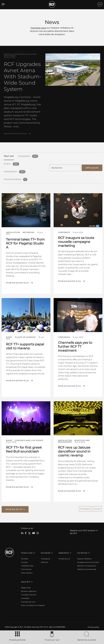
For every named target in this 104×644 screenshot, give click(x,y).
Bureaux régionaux (29, 591)
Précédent (85, 508)
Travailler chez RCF (29, 594)
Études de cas (64, 558)
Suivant (97, 508)
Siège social (26, 587)
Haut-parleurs (27, 572)
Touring (24, 562)
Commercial (26, 569)
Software (45, 562)
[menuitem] (93, 627)
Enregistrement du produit (88, 562)
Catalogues (45, 558)
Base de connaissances (87, 565)
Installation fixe (27, 565)
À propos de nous (28, 601)
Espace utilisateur (84, 558)
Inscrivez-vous (38, 28)
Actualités (25, 598)
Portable (25, 558)
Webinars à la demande (87, 569)
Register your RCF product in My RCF (84, 531)
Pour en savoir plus (15, 134)
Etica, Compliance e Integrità (33, 605)
